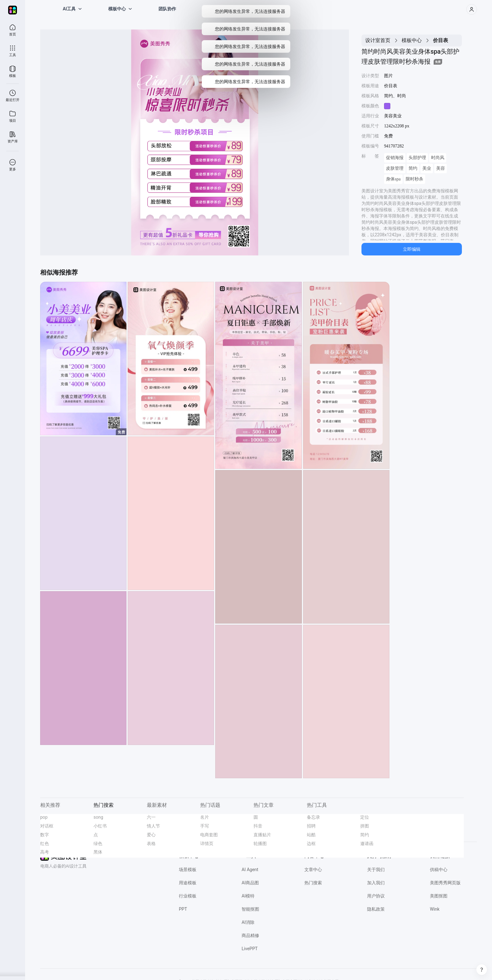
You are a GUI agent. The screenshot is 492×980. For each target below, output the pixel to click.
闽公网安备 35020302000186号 (206, 965)
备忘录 (313, 784)
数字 (45, 801)
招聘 (311, 793)
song (98, 784)
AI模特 (248, 863)
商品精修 (250, 902)
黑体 (98, 819)
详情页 (207, 810)
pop (44, 784)
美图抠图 (439, 863)
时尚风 (438, 158)
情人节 (153, 793)
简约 (413, 168)
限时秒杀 (414, 179)
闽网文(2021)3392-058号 (291, 965)
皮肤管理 (395, 168)
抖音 (258, 793)
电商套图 (209, 801)
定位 (365, 784)
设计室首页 (378, 40)
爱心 (151, 801)
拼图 (365, 793)
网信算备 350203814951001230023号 (345, 965)
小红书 (100, 793)
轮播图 (260, 810)
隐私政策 (376, 876)
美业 (427, 168)
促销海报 (395, 158)
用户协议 (376, 863)
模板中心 (412, 40)
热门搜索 (313, 849)
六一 (151, 784)
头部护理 (417, 158)
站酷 (311, 801)
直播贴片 (262, 801)
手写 (205, 793)
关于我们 (376, 836)
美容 (441, 168)
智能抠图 (250, 876)
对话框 (47, 793)
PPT (183, 876)
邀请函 (367, 810)
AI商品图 (250, 849)
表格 (151, 810)
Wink (435, 876)
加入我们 (376, 849)
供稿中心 (439, 836)
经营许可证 (167, 965)
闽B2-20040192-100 (251, 965)
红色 (45, 810)
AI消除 (248, 889)
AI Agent (250, 836)
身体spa (393, 179)
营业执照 (147, 965)
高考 (45, 819)
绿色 (98, 810)
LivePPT (250, 915)
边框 (311, 810)
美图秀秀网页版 (445, 849)
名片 (205, 784)
